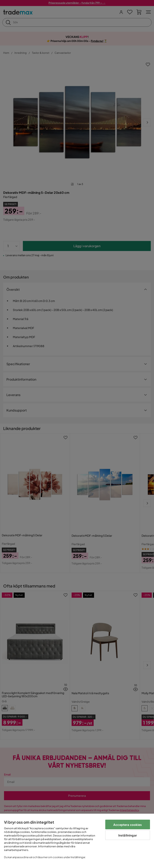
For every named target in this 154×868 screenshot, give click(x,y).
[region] (77, 841)
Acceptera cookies (128, 825)
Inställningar (128, 835)
